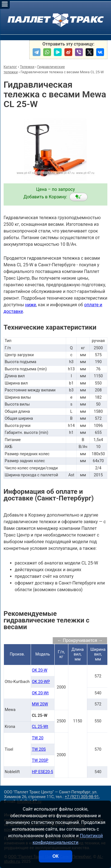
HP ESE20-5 (42, 772)
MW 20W (40, 704)
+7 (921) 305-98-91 (82, 797)
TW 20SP (40, 761)
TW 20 (38, 738)
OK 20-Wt (40, 693)
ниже (31, 305)
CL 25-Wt (40, 727)
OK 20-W (39, 670)
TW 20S (39, 749)
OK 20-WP (41, 682)
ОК (55, 856)
